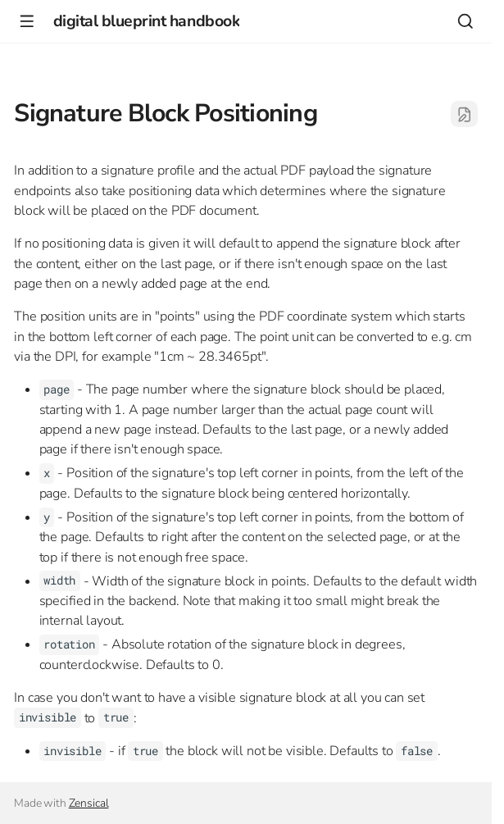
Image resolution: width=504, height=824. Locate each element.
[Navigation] (27, 21)
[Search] (465, 21)
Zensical (89, 803)
